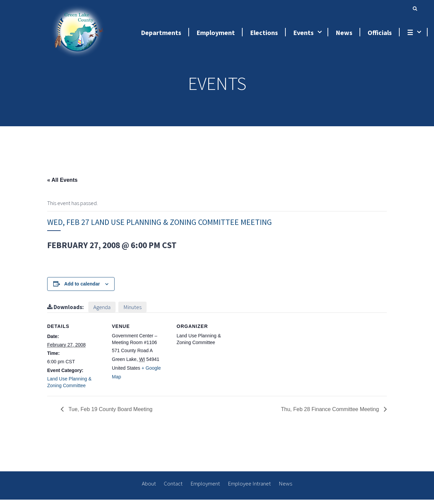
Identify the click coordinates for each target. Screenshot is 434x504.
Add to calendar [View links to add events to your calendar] (82, 288)
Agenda (102, 311)
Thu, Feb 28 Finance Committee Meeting (331, 414)
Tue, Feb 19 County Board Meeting (110, 414)
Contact (173, 488)
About (149, 488)
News (285, 488)
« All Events (62, 184)
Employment (205, 488)
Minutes (132, 311)
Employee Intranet (249, 488)
